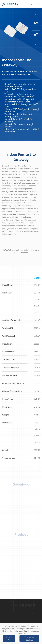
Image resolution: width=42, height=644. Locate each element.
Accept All (9, 638)
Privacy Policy (22, 631)
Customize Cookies (29, 638)
